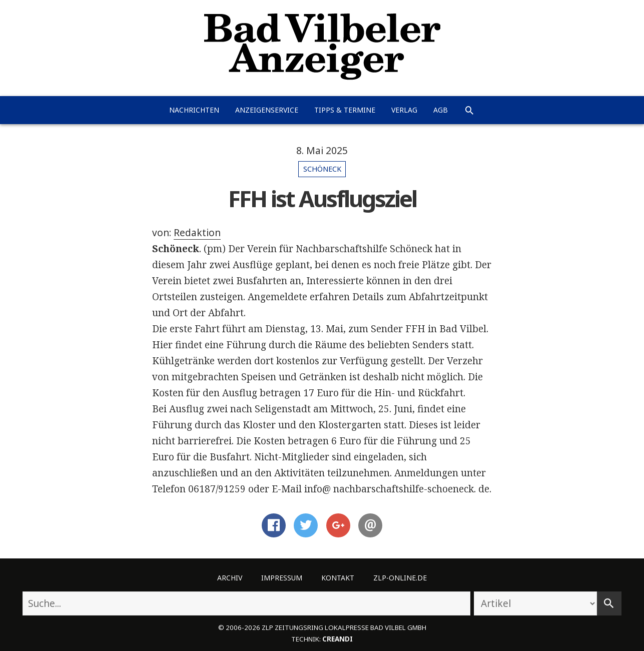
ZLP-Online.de (400, 578)
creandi (338, 639)
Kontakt (338, 578)
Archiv (230, 578)
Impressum (282, 578)
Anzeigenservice (267, 110)
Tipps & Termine (345, 110)
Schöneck (322, 169)
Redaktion (197, 233)
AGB (441, 110)
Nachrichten (194, 110)
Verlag (404, 110)
